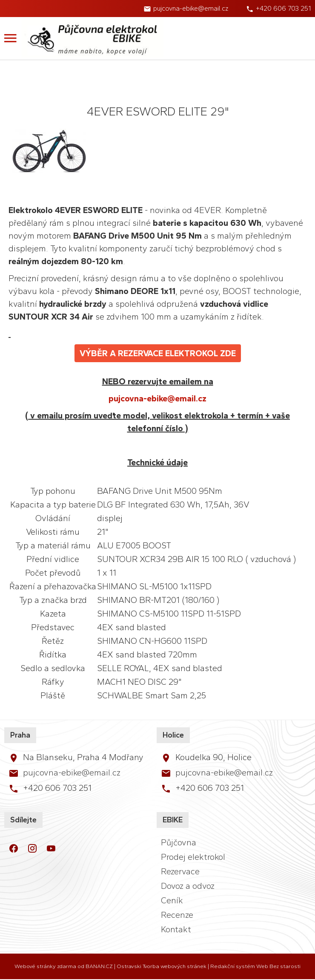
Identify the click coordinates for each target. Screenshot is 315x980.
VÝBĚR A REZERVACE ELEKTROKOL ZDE (158, 353)
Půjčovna (179, 842)
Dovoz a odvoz (188, 886)
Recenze (177, 915)
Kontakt (176, 929)
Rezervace (180, 871)
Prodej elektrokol (193, 857)
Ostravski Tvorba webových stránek (162, 966)
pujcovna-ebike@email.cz (191, 8)
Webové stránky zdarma (45, 966)
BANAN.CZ (99, 966)
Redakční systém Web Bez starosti (255, 966)
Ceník (172, 900)
